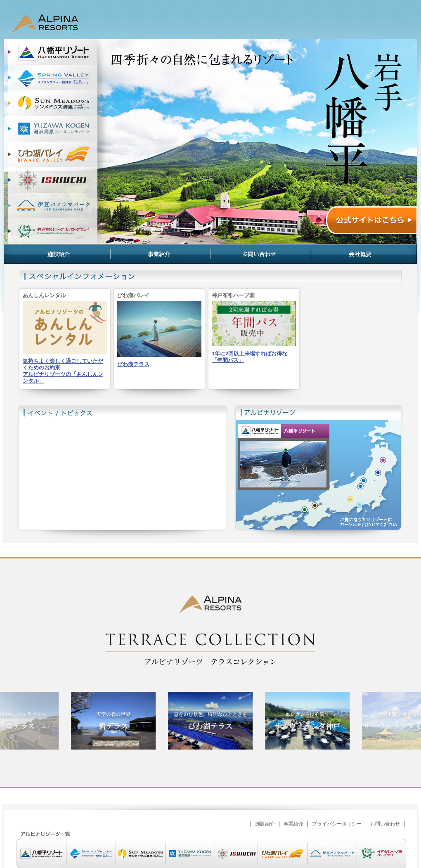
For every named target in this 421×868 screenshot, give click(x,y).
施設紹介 (57, 254)
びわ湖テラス (133, 364)
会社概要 (364, 254)
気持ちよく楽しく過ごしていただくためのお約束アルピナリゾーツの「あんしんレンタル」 (63, 371)
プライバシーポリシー (337, 824)
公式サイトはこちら (371, 222)
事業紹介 (160, 254)
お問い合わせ (261, 254)
